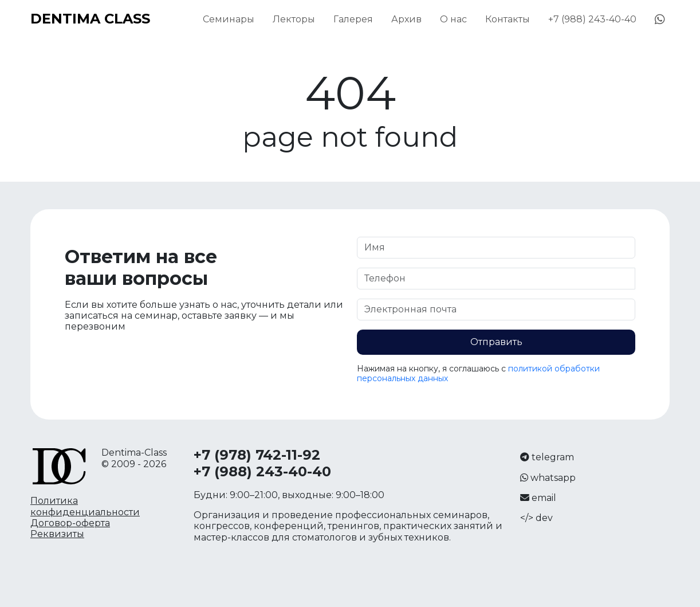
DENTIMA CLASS (90, 19)
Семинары (229, 19)
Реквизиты (57, 534)
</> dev (536, 518)
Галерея (353, 19)
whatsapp (553, 478)
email (544, 498)
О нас (453, 19)
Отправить (496, 342)
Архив (406, 19)
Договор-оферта (70, 523)
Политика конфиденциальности (85, 506)
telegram (553, 457)
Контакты (508, 19)
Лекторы (294, 19)
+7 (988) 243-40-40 (592, 19)
